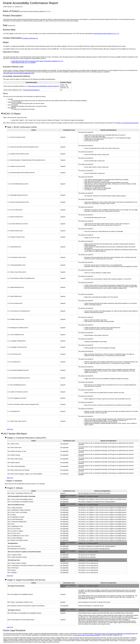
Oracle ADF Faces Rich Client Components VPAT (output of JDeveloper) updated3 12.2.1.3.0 (37, 61)
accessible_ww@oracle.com (30, 38)
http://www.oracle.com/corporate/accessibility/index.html (19, 73)
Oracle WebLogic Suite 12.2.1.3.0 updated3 (24, 63)
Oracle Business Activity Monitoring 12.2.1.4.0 (106, 34)
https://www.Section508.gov (32, 90)
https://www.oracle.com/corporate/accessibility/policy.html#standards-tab (115, 634)
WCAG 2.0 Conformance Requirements (127, 123)
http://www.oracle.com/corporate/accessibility (88, 635)
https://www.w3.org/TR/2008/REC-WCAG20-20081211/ (44, 86)
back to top (10, 429)
